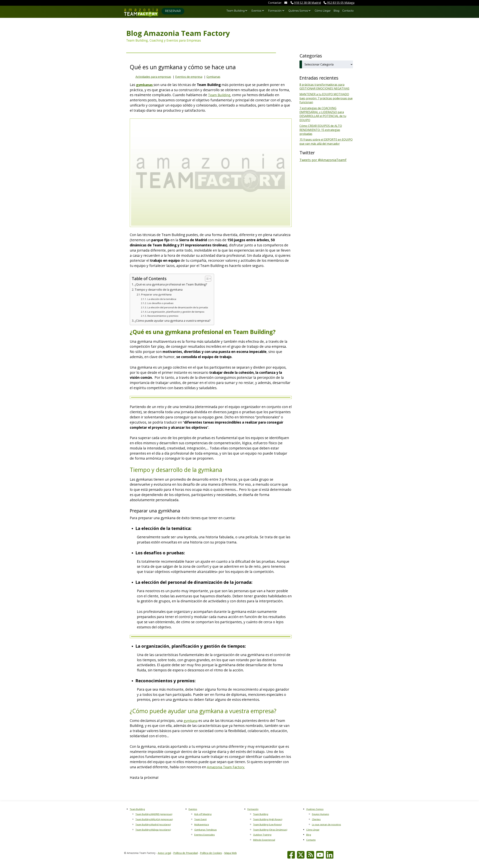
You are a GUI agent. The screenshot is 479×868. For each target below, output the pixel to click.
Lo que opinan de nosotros (326, 824)
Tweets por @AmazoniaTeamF (324, 160)
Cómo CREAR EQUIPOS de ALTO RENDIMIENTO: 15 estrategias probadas (321, 130)
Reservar (173, 11)
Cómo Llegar (323, 11)
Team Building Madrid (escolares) (153, 824)
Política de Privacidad (185, 853)
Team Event (200, 819)
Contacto (348, 11)
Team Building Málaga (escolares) (153, 830)
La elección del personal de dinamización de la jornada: (180, 307)
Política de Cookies (211, 853)
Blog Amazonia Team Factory (178, 33)
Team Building (235, 11)
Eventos (256, 11)
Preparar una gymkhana (157, 294)
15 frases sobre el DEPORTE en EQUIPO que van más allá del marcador (326, 141)
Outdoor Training (262, 835)
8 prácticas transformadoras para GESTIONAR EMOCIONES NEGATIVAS (324, 87)
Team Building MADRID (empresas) (154, 814)
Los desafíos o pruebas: (161, 303)
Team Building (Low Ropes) (267, 824)
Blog (336, 11)
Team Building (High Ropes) (268, 819)
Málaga (339, 3)
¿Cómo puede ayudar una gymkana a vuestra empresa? (175, 320)
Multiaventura (202, 824)
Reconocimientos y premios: (164, 316)
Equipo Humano (321, 814)
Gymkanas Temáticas (206, 830)
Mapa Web (230, 853)
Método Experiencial (264, 840)
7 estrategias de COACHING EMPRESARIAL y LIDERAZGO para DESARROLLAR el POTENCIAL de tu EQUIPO (323, 114)
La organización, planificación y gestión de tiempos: (178, 312)
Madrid (306, 3)
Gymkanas (213, 77)
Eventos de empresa (189, 77)
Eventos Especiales (205, 835)
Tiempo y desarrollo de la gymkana (160, 289)
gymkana (191, 720)
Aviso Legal (164, 853)
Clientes (316, 819)
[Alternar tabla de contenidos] (212, 279)
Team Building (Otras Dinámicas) (270, 830)
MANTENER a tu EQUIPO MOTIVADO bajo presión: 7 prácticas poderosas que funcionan (326, 98)
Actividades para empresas (153, 77)
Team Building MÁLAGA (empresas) (154, 819)
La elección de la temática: (163, 299)
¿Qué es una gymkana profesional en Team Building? (173, 284)
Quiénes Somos (298, 11)
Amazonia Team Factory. (227, 767)
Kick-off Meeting (203, 814)
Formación (275, 11)
